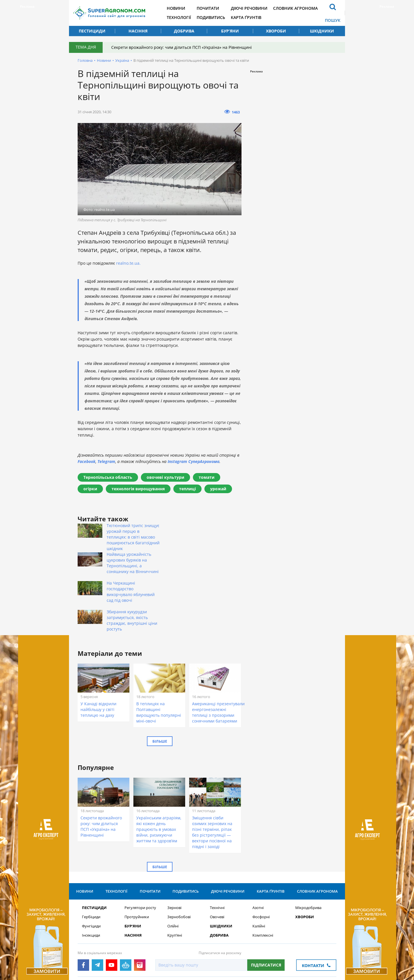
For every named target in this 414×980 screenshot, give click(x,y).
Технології (179, 17)
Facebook (87, 461)
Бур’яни (230, 31)
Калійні (259, 874)
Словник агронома (295, 8)
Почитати (208, 8)
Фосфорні (261, 865)
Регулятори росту (140, 856)
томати (207, 477)
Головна (85, 60)
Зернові (174, 856)
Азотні (258, 856)
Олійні (173, 874)
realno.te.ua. (128, 263)
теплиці (187, 489)
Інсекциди (91, 884)
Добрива (184, 31)
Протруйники (137, 865)
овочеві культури (165, 477)
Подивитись (211, 17)
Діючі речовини (249, 8)
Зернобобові (179, 865)
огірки (90, 489)
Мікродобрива (308, 856)
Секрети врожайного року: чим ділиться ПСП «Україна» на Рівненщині (182, 47)
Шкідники (322, 31)
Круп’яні (175, 884)
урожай (218, 489)
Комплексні (263, 884)
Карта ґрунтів (246, 17)
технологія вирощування (138, 489)
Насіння (138, 31)
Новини (176, 8)
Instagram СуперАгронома (193, 461)
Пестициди (92, 31)
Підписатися (266, 913)
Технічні (217, 856)
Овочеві (217, 865)
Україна (122, 60)
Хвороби (276, 31)
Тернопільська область (108, 477)
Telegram (106, 461)
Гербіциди (91, 865)
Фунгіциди (91, 874)
